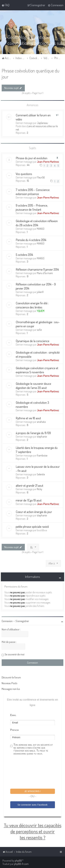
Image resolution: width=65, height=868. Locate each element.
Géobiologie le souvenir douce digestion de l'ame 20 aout (33, 385)
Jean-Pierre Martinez (48, 162)
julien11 (40, 292)
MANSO (41, 229)
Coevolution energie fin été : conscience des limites (32, 305)
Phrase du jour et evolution (32, 158)
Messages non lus (11, 689)
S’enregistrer (22, 621)
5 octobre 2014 (24, 254)
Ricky (40, 489)
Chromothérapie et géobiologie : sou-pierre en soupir (38, 324)
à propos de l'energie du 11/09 (33, 433)
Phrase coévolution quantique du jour (31, 74)
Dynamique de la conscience (32, 341)
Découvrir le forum (11, 677)
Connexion (7, 621)
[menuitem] (6, 5)
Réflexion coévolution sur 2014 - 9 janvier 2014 (36, 286)
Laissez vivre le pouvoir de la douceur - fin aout (38, 468)
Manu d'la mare (45, 273)
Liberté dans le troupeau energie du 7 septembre (37, 450)
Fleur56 (41, 177)
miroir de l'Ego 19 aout (29, 500)
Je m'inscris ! (32, 791)
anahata (41, 422)
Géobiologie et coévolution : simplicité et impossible (38, 354)
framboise (42, 455)
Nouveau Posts (10, 683)
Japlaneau (42, 123)
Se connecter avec (32, 805)
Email (13, 715)
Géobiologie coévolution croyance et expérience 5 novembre (37, 370)
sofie (39, 330)
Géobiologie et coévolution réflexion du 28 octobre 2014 (37, 223)
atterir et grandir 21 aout (29, 485)
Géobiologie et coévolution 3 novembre (32, 404)
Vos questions (24, 174)
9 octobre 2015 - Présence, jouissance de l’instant (32, 207)
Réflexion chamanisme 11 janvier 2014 (37, 269)
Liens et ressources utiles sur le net (37, 128)
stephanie (42, 436)
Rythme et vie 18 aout (28, 418)
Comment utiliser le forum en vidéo (33, 117)
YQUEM (41, 311)
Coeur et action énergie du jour (34, 512)
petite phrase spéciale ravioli (32, 526)
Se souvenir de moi (14, 654)
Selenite (41, 474)
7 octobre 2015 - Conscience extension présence (33, 192)
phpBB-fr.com (21, 864)
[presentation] (35, 772)
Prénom (15, 730)
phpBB (18, 861)
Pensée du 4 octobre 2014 (31, 240)
